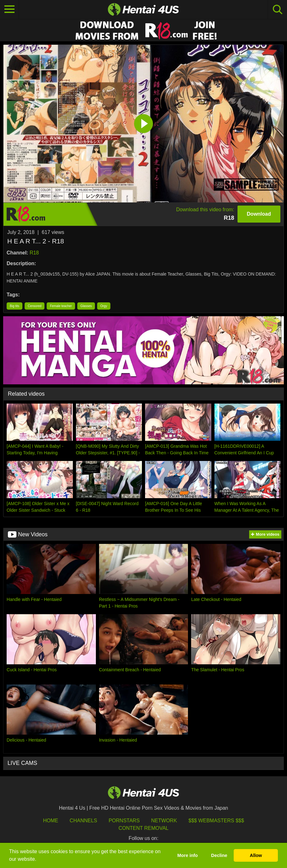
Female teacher (61, 306)
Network (164, 821)
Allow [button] (256, 855)
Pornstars (124, 821)
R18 (34, 253)
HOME (50, 821)
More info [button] (187, 855)
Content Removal (144, 828)
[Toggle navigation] (9, 9)
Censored (35, 306)
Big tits (15, 306)
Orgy (104, 306)
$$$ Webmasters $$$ (216, 821)
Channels (83, 821)
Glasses (86, 306)
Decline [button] (219, 855)
